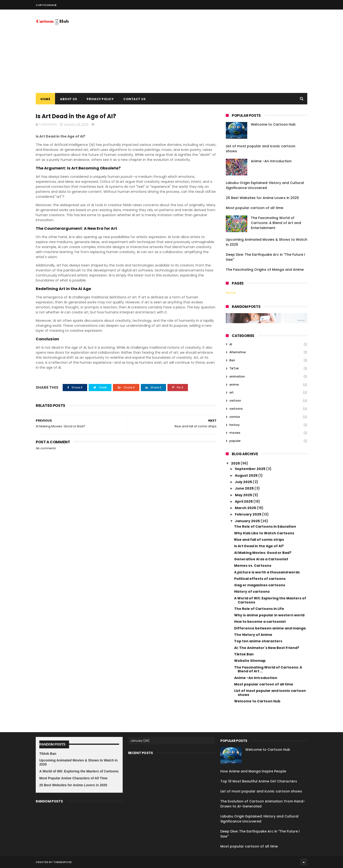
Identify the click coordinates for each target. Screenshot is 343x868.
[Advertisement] (221, 51)
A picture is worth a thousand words (267, 572)
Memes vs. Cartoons (253, 566)
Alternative (238, 352)
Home (45, 99)
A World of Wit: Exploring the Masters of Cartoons (270, 600)
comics (235, 417)
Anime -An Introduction (271, 161)
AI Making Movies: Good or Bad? (263, 553)
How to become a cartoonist (260, 622)
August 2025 (247, 475)
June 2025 (245, 488)
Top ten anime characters (258, 641)
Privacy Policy (100, 99)
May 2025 (244, 495)
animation (237, 376)
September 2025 (250, 469)
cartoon (235, 401)
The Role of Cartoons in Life (259, 609)
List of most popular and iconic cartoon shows (270, 693)
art (232, 392)
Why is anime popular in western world (269, 615)
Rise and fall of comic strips (259, 540)
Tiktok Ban (244, 654)
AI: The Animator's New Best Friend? (267, 648)
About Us (68, 99)
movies (235, 433)
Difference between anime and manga (270, 628)
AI (231, 344)
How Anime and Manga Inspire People (253, 771)
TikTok (234, 368)
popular (235, 441)
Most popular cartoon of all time (255, 208)
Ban (232, 360)
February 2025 (248, 514)
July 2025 (244, 482)
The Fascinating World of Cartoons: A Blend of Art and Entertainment (276, 223)
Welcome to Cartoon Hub (273, 124)
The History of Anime (253, 635)
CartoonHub (46, 5)
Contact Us (134, 99)
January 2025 (248, 521)
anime (234, 385)
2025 (236, 463)
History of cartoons (252, 592)
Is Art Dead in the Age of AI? (259, 546)
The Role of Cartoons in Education (265, 526)
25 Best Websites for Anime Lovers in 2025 (262, 198)
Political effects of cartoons (260, 579)
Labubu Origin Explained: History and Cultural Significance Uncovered (265, 185)
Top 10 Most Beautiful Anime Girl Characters (259, 781)
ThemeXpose (63, 862)
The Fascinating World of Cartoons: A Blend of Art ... (268, 669)
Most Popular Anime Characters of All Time (73, 778)
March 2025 (246, 508)
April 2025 (244, 501)
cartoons (236, 409)
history (235, 425)
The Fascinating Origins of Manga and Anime (265, 270)
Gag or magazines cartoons (260, 585)
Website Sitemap (250, 661)
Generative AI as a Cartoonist (261, 559)
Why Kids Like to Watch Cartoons (264, 533)
